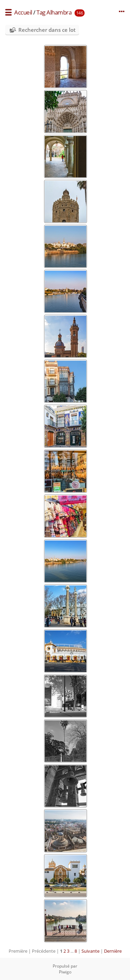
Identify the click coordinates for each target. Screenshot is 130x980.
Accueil (23, 12)
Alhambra (59, 12)
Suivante (90, 951)
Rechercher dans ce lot (47, 30)
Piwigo (65, 972)
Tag (41, 12)
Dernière (113, 951)
